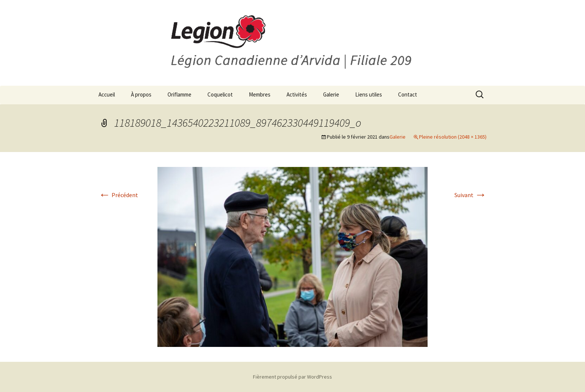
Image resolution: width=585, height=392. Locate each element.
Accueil (107, 94)
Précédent (118, 195)
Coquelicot (220, 94)
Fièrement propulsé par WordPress (292, 377)
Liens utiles (369, 94)
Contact (408, 94)
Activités (297, 94)
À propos (141, 94)
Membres (260, 94)
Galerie (331, 94)
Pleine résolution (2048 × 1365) (453, 137)
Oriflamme (179, 94)
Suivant (470, 195)
